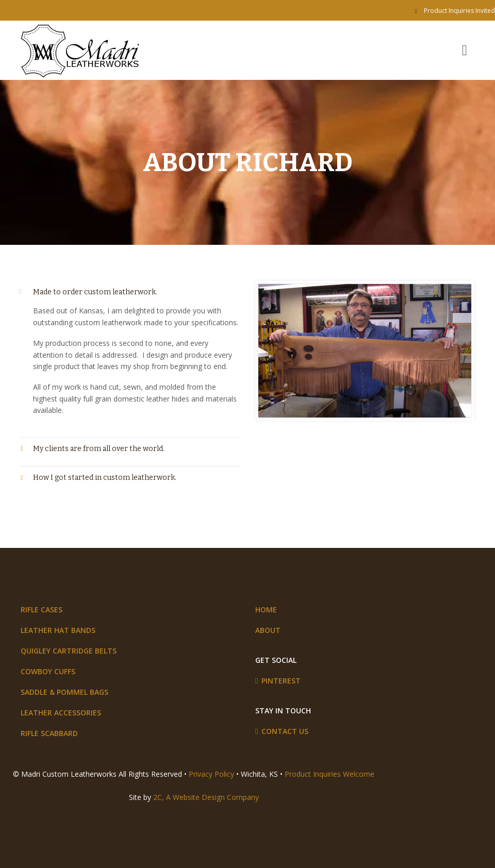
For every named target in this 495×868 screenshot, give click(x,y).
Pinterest (281, 681)
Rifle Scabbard (49, 733)
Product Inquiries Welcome (329, 774)
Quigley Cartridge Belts (69, 651)
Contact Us (285, 731)
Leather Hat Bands (58, 630)
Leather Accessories (61, 713)
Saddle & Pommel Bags (64, 692)
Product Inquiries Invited (459, 11)
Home (266, 610)
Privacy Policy (211, 774)
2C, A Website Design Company (206, 797)
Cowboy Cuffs (48, 671)
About (268, 630)
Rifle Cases (42, 610)
